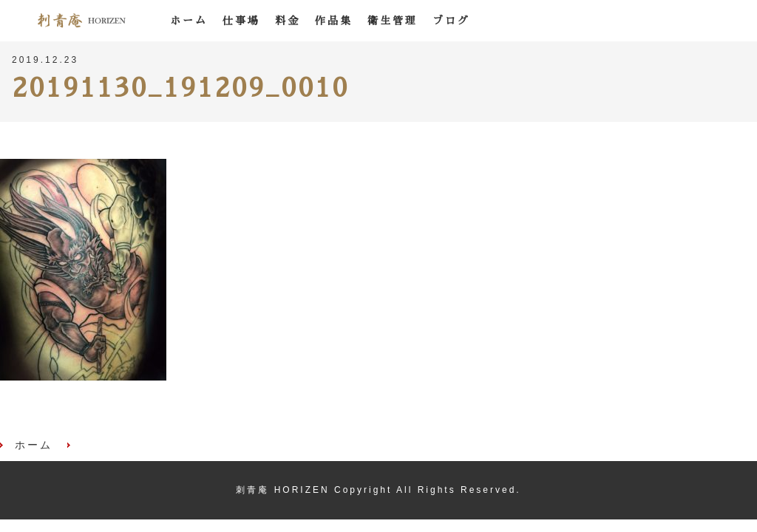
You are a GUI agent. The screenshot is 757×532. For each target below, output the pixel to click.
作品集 (334, 21)
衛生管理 (393, 21)
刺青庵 (81, 21)
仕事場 (241, 21)
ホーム (189, 21)
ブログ (451, 21)
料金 (288, 21)
